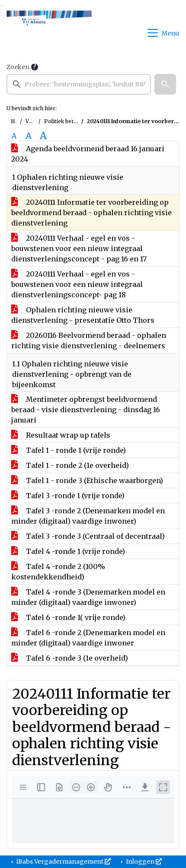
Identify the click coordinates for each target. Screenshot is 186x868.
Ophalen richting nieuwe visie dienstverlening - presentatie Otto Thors (83, 315)
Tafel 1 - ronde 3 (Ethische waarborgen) (87, 480)
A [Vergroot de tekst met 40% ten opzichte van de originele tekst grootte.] (43, 136)
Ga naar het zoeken (1, 6)
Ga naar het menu (2, 6)
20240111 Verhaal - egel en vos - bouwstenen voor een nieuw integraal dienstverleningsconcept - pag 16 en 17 (79, 248)
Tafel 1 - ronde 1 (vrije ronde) (69, 450)
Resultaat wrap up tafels (61, 435)
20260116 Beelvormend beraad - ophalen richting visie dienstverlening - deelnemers (89, 340)
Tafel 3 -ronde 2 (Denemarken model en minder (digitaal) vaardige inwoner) (88, 516)
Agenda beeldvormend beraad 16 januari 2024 (88, 154)
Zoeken (18, 67)
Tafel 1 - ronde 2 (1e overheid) (70, 465)
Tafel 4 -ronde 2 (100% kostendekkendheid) (58, 572)
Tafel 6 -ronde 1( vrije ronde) (68, 617)
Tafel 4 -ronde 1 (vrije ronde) (68, 551)
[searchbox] (79, 84)
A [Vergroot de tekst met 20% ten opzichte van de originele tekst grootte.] (29, 136)
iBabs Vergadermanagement (63, 862)
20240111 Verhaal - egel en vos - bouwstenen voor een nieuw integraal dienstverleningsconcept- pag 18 (77, 284)
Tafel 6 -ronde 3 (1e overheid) (70, 658)
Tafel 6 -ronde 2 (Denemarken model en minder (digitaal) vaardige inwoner (88, 638)
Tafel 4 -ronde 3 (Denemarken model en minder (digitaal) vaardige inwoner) (88, 597)
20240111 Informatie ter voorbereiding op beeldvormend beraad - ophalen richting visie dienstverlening (91, 213)
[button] (165, 84)
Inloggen (143, 862)
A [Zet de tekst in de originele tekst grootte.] (14, 136)
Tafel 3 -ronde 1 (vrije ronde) (68, 496)
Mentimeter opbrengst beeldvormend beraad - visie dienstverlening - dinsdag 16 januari (86, 410)
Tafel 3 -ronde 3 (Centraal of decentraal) (88, 536)
